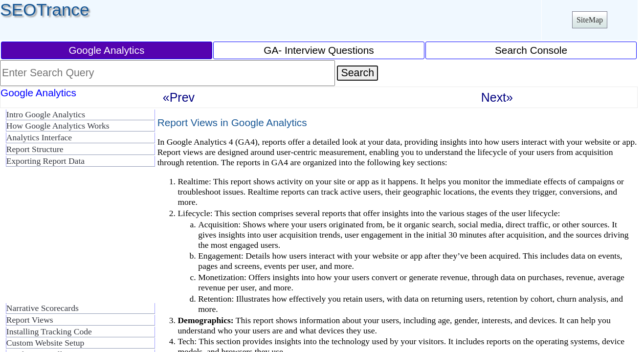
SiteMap (590, 20)
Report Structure (35, 149)
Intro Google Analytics (46, 114)
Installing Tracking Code (49, 331)
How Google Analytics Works (58, 126)
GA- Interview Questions (319, 50)
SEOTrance (45, 10)
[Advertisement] (78, 239)
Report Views (30, 320)
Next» (497, 97)
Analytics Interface (39, 137)
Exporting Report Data (45, 161)
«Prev (179, 97)
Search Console (531, 50)
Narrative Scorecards (43, 308)
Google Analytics (106, 50)
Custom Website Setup (45, 343)
